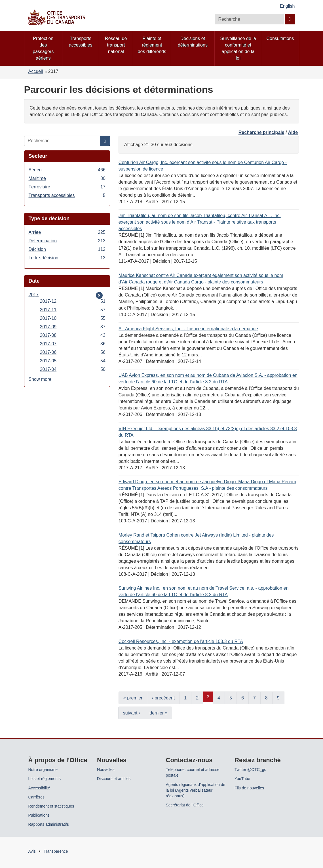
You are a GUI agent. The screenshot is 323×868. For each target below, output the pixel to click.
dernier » (158, 713)
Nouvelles (106, 770)
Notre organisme (43, 770)
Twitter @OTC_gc (250, 770)
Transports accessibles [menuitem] (81, 42)
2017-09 (73, 327)
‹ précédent (163, 698)
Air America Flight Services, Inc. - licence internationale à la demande (188, 329)
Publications (39, 815)
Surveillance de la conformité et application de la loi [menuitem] (238, 48)
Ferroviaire (67, 187)
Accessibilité (39, 788)
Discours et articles (114, 779)
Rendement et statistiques (51, 806)
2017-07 (73, 344)
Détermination (67, 241)
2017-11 (73, 310)
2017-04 (73, 369)
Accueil (36, 71)
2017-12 (73, 301)
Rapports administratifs (49, 824)
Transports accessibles (67, 195)
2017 (37, 295)
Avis (32, 851)
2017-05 (73, 361)
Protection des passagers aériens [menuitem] (43, 48)
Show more (40, 379)
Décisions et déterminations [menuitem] (193, 42)
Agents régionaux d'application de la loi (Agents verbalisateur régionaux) (196, 790)
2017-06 (73, 352)
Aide (293, 132)
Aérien (67, 170)
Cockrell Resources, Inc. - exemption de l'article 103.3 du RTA (181, 641)
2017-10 (73, 318)
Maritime (67, 178)
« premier (133, 698)
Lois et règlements (45, 779)
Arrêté (67, 232)
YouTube (242, 779)
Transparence (56, 851)
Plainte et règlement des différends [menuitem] (152, 45)
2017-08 (73, 335)
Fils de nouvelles (249, 788)
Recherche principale (261, 132)
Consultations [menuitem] (280, 38)
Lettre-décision (67, 258)
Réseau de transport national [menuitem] (116, 45)
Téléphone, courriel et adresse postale (193, 772)
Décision (67, 249)
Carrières (37, 797)
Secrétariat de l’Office (185, 805)
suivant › (132, 713)
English (287, 6)
